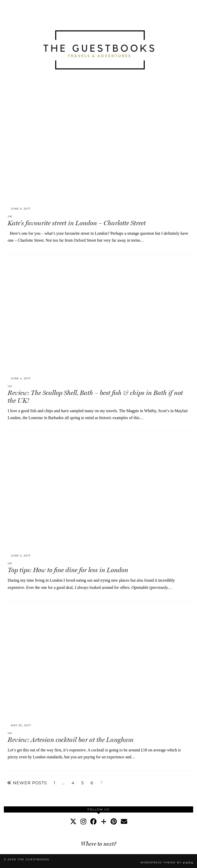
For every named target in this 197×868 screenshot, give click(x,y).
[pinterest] (114, 822)
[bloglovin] (104, 822)
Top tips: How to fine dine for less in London (68, 570)
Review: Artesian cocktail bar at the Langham (71, 740)
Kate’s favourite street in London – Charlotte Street (77, 223)
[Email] (124, 822)
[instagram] (83, 822)
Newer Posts (27, 783)
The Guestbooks (33, 859)
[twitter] (73, 822)
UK (10, 216)
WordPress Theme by (167, 862)
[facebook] (93, 822)
